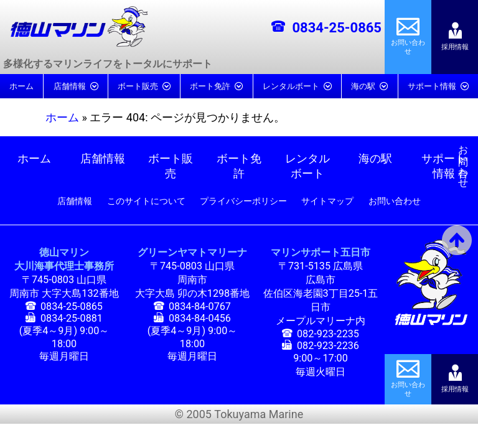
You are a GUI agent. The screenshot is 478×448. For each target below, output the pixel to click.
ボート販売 (138, 86)
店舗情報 (70, 86)
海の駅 (363, 86)
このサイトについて (146, 201)
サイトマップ (327, 201)
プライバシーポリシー (243, 201)
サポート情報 (432, 86)
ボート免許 (210, 86)
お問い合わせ (463, 153)
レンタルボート (291, 86)
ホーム (21, 86)
